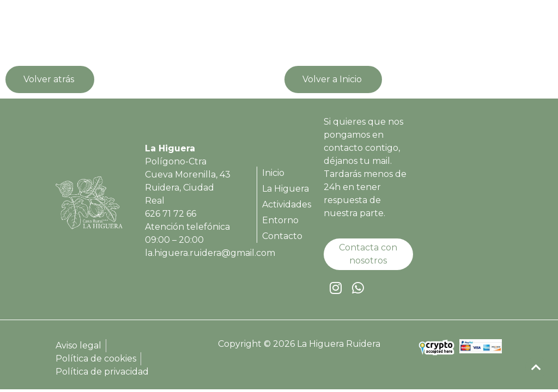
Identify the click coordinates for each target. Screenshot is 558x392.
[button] (488, 33)
